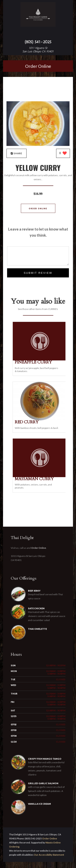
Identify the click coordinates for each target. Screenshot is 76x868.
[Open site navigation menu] (38, 34)
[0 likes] (63, 154)
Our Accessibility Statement (49, 861)
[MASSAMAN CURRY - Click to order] (40, 476)
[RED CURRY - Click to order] (40, 419)
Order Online (38, 66)
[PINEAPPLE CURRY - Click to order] (40, 360)
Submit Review (38, 273)
